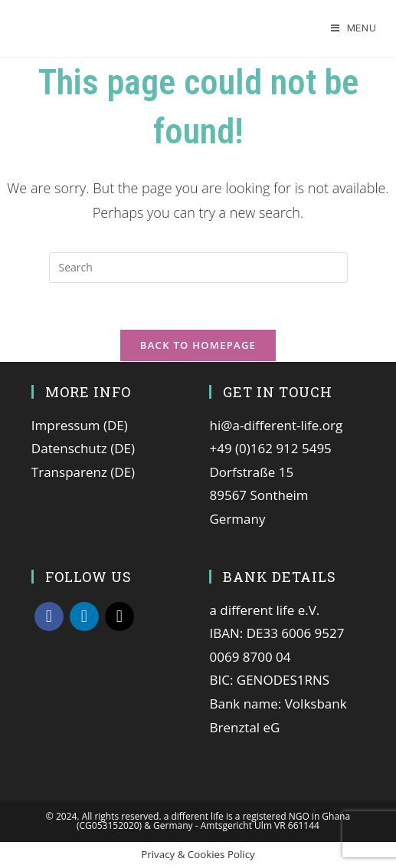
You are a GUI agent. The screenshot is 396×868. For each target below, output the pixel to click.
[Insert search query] (198, 268)
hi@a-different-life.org (276, 425)
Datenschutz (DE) (83, 448)
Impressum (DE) (80, 425)
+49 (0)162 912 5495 (270, 448)
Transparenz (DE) (83, 472)
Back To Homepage (198, 345)
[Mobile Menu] (354, 28)
